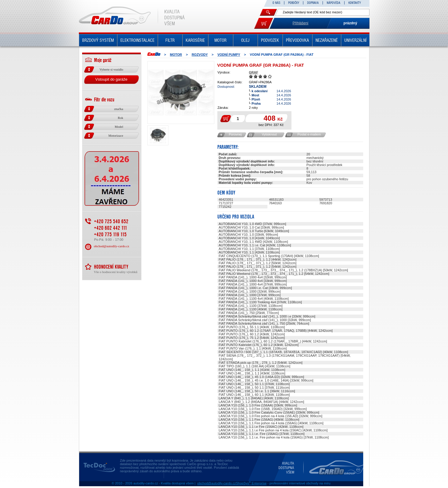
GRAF (254, 72)
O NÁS (276, 3)
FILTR (170, 40)
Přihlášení (300, 23)
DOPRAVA (313, 3)
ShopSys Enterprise (251, 483)
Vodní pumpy (229, 55)
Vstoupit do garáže (111, 79)
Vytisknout (269, 134)
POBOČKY (294, 3)
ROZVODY (200, 55)
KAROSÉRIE (195, 40)
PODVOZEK (270, 40)
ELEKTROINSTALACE (137, 40)
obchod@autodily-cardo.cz (112, 246)
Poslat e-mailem (309, 134)
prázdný (350, 23)
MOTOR (220, 40)
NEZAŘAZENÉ (327, 40)
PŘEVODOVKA (297, 40)
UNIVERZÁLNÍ (355, 40)
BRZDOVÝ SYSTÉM (98, 40)
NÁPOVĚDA (334, 3)
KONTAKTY (355, 3)
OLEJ (245, 40)
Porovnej (235, 134)
